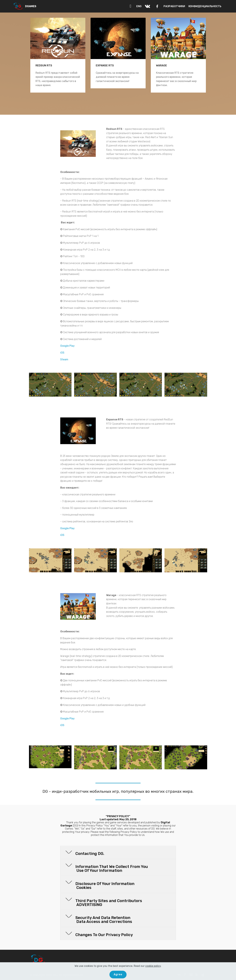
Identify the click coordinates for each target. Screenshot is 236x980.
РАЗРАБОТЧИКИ (174, 6)
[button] (118, 852)
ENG (139, 6)
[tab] (118, 852)
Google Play (67, 346)
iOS (62, 353)
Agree (118, 974)
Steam (64, 359)
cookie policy (153, 966)
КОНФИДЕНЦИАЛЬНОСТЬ (205, 6)
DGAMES (31, 6)
